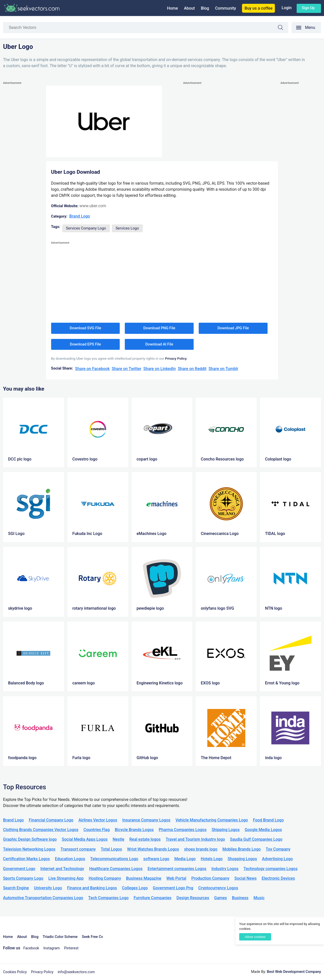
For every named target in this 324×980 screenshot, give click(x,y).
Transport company (78, 849)
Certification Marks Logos (26, 859)
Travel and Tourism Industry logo (195, 839)
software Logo (156, 859)
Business (240, 898)
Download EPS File (85, 344)
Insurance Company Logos (146, 820)
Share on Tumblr (224, 369)
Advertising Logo (277, 859)
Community (226, 8)
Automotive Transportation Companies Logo (43, 898)
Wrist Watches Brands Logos (153, 849)
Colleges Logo (135, 888)
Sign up (308, 8)
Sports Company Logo (23, 878)
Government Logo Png (173, 888)
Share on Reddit (192, 369)
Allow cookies (255, 937)
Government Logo (19, 869)
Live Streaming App (66, 878)
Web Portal (176, 878)
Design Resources (193, 898)
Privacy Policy (42, 972)
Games (220, 898)
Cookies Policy (15, 972)
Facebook (31, 948)
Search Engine (16, 888)
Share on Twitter (126, 369)
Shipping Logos (226, 830)
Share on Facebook (92, 369)
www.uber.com (93, 206)
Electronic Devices (278, 878)
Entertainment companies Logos (177, 869)
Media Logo (185, 859)
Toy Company (278, 849)
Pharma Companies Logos (183, 830)
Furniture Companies (153, 898)
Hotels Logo (212, 859)
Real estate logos (145, 839)
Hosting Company (105, 878)
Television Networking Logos (29, 849)
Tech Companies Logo (109, 898)
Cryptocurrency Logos (218, 888)
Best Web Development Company (294, 972)
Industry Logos (225, 869)
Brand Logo (80, 216)
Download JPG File (233, 328)
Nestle (118, 839)
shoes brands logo (201, 849)
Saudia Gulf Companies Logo (256, 839)
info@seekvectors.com (76, 972)
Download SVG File (85, 328)
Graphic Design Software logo (30, 839)
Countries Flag (97, 830)
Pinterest (71, 948)
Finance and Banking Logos (92, 888)
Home (173, 8)
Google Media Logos (263, 830)
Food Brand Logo (268, 820)
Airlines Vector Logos (98, 820)
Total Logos (111, 849)
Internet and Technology (62, 869)
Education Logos (70, 859)
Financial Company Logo (51, 820)
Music (259, 898)
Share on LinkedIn (159, 369)
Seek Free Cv (92, 937)
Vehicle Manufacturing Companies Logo (212, 820)
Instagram (52, 948)
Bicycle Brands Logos (134, 830)
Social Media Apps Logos (85, 839)
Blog (205, 8)
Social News (246, 878)
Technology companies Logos (271, 869)
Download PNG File (159, 328)
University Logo (48, 888)
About (189, 8)
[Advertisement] (23, 162)
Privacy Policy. (176, 358)
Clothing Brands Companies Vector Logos (41, 830)
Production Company (210, 878)
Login (287, 8)
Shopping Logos (242, 859)
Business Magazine (144, 878)
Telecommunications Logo (114, 859)
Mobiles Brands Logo (242, 849)
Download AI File (159, 344)
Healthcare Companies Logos (116, 869)
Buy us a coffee (258, 8)
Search (283, 28)
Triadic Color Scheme (60, 937)
